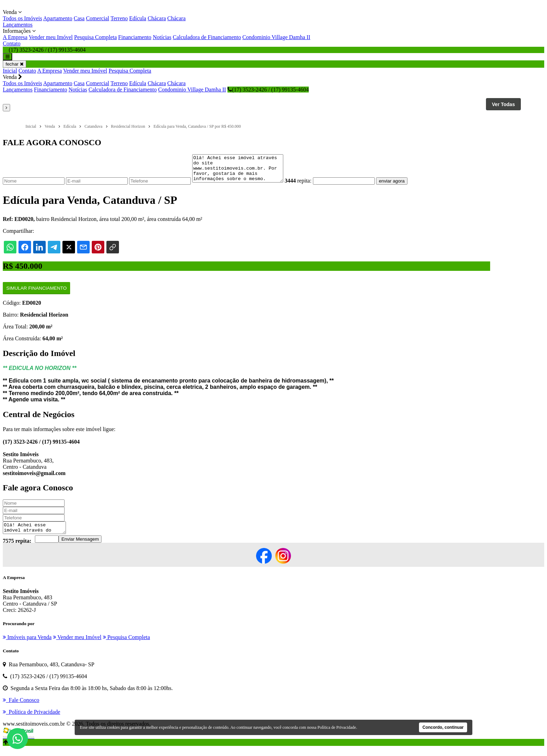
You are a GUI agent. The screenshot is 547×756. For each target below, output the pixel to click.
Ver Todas (503, 104)
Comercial (98, 18)
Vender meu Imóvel (51, 37)
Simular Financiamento (36, 293)
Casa (79, 18)
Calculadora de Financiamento (207, 37)
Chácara (157, 18)
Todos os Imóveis (23, 18)
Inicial (10, 71)
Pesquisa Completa (96, 37)
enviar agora (402, 186)
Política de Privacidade (337, 727)
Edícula (138, 18)
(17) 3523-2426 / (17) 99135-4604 (268, 90)
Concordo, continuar (443, 727)
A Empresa (15, 37)
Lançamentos (18, 25)
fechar (14, 64)
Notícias (162, 37)
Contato (12, 43)
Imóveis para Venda (27, 644)
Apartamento (58, 18)
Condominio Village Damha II (276, 37)
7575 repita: (17, 548)
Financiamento (135, 37)
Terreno (119, 18)
